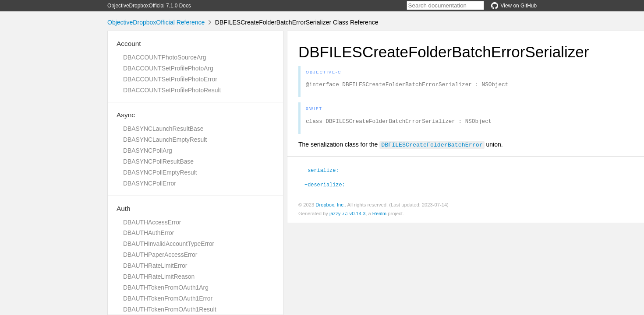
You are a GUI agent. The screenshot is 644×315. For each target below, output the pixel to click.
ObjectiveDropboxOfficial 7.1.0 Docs (149, 6)
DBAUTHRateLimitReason (159, 276)
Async (126, 115)
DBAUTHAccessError (152, 222)
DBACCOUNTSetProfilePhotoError (170, 79)
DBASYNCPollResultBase (158, 161)
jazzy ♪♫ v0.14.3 (347, 216)
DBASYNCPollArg (148, 150)
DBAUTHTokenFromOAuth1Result (170, 309)
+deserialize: (325, 187)
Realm (379, 216)
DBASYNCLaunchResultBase (163, 129)
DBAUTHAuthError (149, 233)
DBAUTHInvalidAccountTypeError (169, 244)
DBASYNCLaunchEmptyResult (165, 140)
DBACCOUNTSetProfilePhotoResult (172, 90)
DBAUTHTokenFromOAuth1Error (168, 298)
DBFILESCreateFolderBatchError (432, 147)
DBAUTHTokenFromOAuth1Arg (166, 287)
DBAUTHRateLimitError (155, 266)
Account (129, 44)
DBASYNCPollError (150, 183)
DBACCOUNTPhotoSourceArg (165, 57)
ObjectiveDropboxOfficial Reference (156, 22)
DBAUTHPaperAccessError (160, 255)
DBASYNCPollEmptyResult (160, 172)
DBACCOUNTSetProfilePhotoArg (168, 68)
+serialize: (322, 172)
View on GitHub (514, 6)
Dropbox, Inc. (330, 207)
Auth (124, 208)
